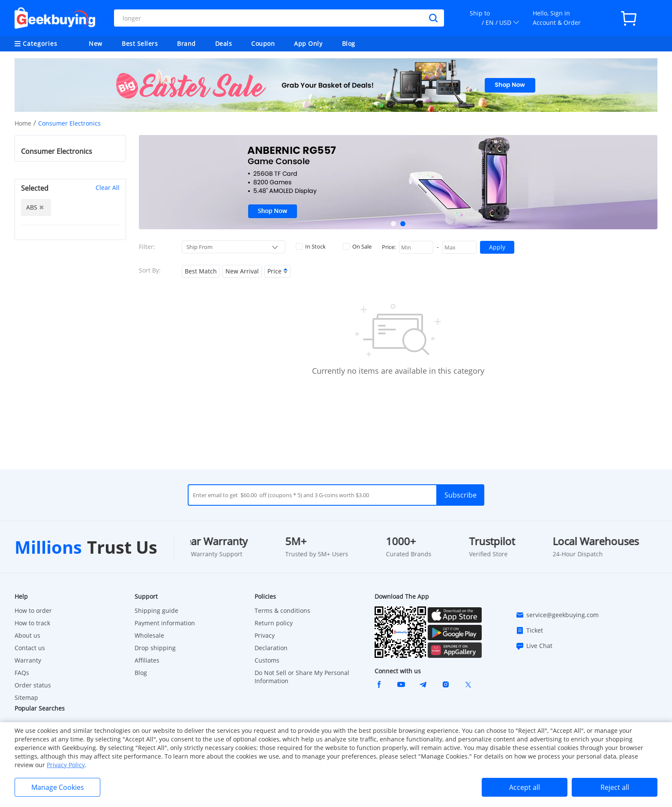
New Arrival (242, 271)
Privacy (265, 635)
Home (23, 123)
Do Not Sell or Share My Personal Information (302, 677)
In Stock (311, 246)
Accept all (525, 787)
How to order (33, 610)
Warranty (28, 660)
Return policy (274, 623)
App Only (308, 43)
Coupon (263, 43)
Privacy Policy (66, 765)
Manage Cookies (58, 787)
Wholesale (149, 635)
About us (27, 635)
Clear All (108, 187)
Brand (186, 43)
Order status (33, 685)
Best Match (201, 271)
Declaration (271, 648)
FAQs (22, 673)
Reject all (615, 787)
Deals (224, 43)
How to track (32, 623)
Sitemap (26, 697)
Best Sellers (140, 43)
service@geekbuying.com (557, 615)
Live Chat (534, 646)
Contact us (30, 648)
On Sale (357, 246)
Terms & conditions (282, 610)
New (96, 43)
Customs (267, 660)
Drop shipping (155, 648)
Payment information (165, 623)
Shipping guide (156, 610)
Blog (349, 43)
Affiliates (147, 660)
